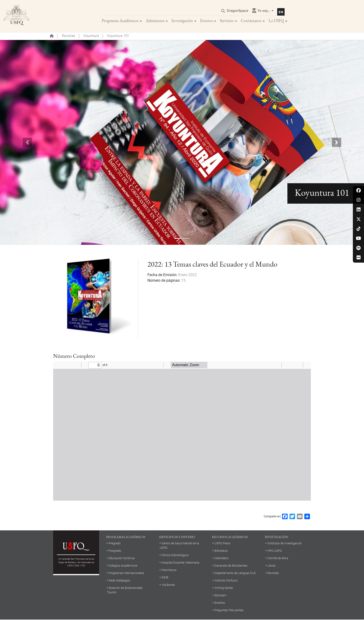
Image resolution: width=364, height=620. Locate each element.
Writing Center (224, 588)
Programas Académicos (120, 21)
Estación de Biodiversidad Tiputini (125, 591)
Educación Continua (122, 559)
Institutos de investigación (285, 544)
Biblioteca (221, 551)
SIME (165, 578)
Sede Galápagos (119, 581)
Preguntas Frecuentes (229, 611)
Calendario (221, 559)
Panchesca (169, 570)
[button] (27, 143)
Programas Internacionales (126, 573)
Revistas (69, 36)
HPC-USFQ (275, 551)
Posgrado (115, 551)
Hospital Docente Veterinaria (180, 563)
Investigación (182, 21)
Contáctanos (251, 21)
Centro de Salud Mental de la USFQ (179, 546)
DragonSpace (238, 11)
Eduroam (220, 596)
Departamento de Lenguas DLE (235, 573)
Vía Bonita (168, 585)
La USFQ (276, 21)
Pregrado (115, 544)
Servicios (227, 21)
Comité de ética (278, 559)
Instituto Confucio (226, 581)
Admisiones (155, 21)
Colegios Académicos (123, 566)
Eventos (206, 21)
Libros (271, 566)
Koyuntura (91, 36)
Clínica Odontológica (175, 556)
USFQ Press (223, 544)
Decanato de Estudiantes (231, 566)
